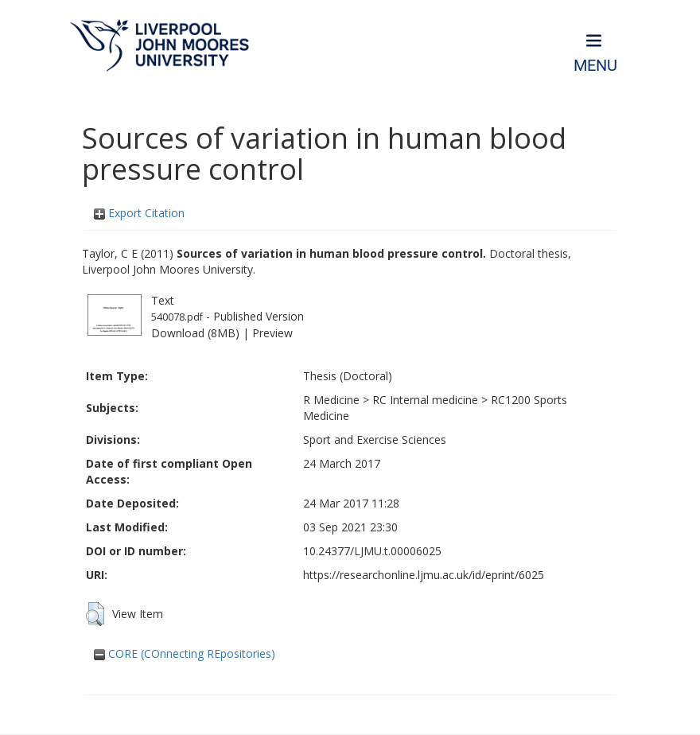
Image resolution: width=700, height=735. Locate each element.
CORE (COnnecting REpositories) (185, 653)
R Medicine (331, 400)
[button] (95, 614)
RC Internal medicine (425, 400)
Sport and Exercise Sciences (375, 439)
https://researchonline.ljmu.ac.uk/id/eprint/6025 (424, 575)
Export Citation (139, 213)
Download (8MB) (195, 333)
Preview (272, 333)
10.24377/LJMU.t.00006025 (372, 551)
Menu (595, 66)
